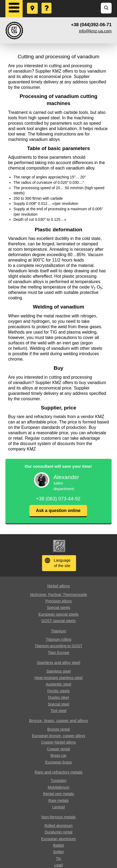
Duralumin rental (59, 832)
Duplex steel (58, 697)
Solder (58, 852)
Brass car (58, 755)
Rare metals (58, 801)
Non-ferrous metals (58, 817)
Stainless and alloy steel (59, 662)
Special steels (58, 608)
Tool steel (58, 711)
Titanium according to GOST (59, 646)
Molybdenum (58, 787)
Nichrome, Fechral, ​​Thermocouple (58, 595)
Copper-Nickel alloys (58, 742)
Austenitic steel (58, 684)
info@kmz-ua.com (95, 31)
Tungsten (58, 781)
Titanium (59, 631)
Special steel (58, 704)
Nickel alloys (58, 586)
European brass (59, 762)
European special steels (59, 614)
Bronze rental (58, 729)
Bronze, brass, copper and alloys (58, 720)
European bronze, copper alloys (58, 736)
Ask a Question (47, 3)
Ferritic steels (58, 691)
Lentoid (58, 807)
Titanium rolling (58, 639)
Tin (59, 859)
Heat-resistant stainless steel (59, 678)
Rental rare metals (58, 794)
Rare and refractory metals (58, 772)
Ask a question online (58, 511)
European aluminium (58, 839)
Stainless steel (58, 671)
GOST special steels (58, 621)
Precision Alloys (58, 601)
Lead (58, 865)
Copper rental (59, 749)
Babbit (58, 845)
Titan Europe (58, 653)
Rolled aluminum (58, 826)
